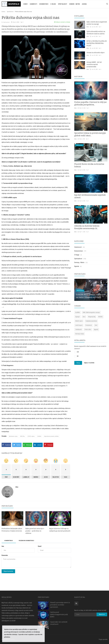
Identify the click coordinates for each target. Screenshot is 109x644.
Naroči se (102, 614)
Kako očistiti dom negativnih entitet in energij (97, 23)
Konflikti (78, 312)
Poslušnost (89, 325)
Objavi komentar (8, 571)
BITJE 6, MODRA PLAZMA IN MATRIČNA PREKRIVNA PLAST (97, 43)
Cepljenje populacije (91, 321)
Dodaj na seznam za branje (62, 22)
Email (40, 546)
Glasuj (78, 363)
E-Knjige (53, 4)
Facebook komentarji (28, 541)
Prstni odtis (88, 329)
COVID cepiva (32, 436)
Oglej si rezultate (89, 363)
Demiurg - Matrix (75, 4)
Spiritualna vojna (13, 436)
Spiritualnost (63, 4)
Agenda (84, 4)
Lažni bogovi (79, 325)
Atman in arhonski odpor (96, 53)
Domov (25, 4)
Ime (3, 546)
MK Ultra (23, 436)
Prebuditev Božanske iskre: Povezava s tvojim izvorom (12, 530)
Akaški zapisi (79, 321)
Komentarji (9, 541)
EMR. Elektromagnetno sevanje (91, 312)
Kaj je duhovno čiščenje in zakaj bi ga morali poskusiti (60, 530)
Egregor (78, 317)
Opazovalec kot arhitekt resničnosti (59, 623)
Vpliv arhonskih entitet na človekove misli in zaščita (96, 33)
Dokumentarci (44, 4)
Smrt (96, 325)
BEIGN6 (100, 317)
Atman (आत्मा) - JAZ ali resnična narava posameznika (94, 64)
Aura (84, 317)
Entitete (40, 436)
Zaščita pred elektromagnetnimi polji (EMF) (59, 615)
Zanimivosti (33, 4)
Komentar (5, 555)
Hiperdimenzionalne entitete (52, 436)
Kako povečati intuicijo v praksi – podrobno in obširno (35, 531)
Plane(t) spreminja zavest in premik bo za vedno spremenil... (60, 605)
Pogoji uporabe (103, 639)
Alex (17, 487)
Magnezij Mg (92, 317)
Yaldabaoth (79, 329)
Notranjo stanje (80, 334)
